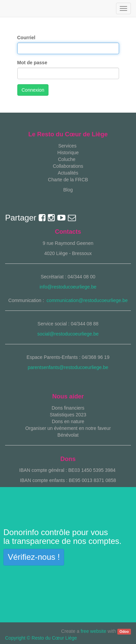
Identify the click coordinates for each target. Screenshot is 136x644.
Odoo (124, 631)
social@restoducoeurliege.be (68, 334)
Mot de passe (32, 63)
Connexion (33, 90)
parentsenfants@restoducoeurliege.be (68, 367)
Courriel (26, 38)
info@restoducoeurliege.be (68, 287)
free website (93, 631)
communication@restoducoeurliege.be (87, 300)
